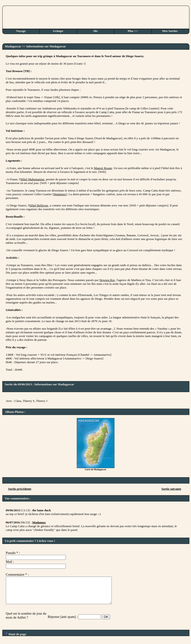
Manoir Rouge (103, 168)
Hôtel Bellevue (39, 205)
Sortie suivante (171, 489)
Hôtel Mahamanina (32, 179)
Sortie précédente (20, 489)
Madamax (60, 194)
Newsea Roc (107, 280)
